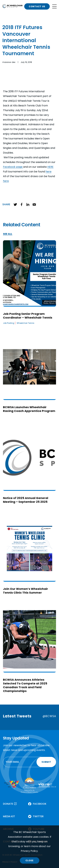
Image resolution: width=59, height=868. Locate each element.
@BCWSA (49, 716)
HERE (50, 167)
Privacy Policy (29, 851)
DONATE (8, 804)
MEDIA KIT (9, 816)
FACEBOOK (40, 804)
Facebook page (13, 167)
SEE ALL (8, 234)
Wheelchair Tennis (25, 323)
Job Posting (9, 323)
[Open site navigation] (54, 6)
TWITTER (38, 816)
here (49, 172)
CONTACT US (37, 6)
